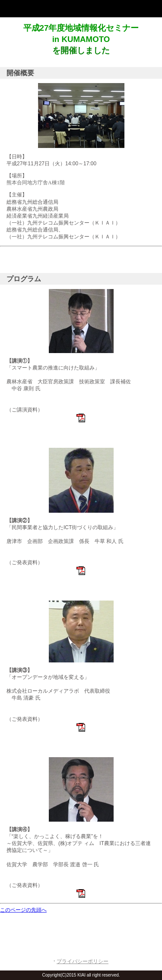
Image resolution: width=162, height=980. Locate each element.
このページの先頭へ (23, 910)
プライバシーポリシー (83, 961)
